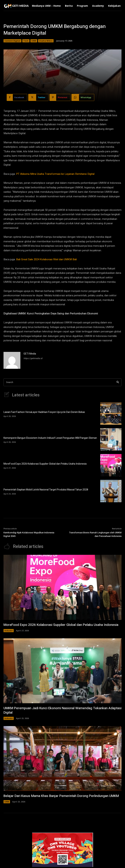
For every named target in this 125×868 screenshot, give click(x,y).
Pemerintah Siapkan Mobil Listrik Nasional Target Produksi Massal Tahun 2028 (46, 490)
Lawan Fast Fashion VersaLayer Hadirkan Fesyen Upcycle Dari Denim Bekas (44, 412)
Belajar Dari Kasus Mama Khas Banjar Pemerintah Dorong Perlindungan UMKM (61, 796)
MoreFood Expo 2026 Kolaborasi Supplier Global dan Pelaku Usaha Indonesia (45, 464)
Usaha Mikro (46, 41)
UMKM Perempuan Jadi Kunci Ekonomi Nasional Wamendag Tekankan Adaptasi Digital (63, 710)
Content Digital (12, 41)
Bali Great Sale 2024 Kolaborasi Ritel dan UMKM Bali (46, 259)
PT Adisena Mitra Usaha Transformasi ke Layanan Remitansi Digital (55, 174)
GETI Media (30, 354)
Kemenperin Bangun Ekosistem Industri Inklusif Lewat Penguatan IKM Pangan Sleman (50, 438)
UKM (34, 41)
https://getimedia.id (33, 358)
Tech (26, 41)
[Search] (118, 382)
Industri (9, 631)
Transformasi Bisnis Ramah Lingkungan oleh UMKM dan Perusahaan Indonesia (95, 534)
